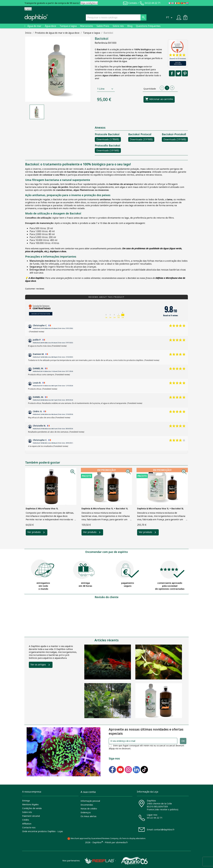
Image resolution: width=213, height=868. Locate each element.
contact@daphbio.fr (164, 829)
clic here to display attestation (132, 838)
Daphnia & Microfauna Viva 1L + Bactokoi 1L (105, 508)
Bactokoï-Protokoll (174, 134)
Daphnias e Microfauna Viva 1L (42, 508)
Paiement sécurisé (31, 816)
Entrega (26, 801)
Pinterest (185, 73)
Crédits (26, 820)
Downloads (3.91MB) (141, 139)
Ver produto (34, 532)
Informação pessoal (90, 801)
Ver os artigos (38, 665)
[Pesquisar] (116, 17)
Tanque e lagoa (68, 26)
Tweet (178, 73)
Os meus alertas (89, 816)
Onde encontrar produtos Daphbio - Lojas (43, 831)
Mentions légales (30, 804)
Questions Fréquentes (148, 26)
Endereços (86, 812)
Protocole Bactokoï (107, 134)
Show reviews (178, 63)
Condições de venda (32, 808)
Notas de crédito (89, 809)
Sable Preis (103, 26)
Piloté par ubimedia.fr (116, 842)
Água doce (50, 26)
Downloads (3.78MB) (108, 139)
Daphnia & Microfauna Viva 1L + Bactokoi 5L (160, 508)
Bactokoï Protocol (140, 134)
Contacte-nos (29, 827)
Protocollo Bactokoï (108, 145)
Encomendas (87, 805)
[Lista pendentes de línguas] (170, 17)
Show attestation (41, 314)
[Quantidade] (167, 88)
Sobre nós (118, 26)
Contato (133, 3)
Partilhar (172, 73)
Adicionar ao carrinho (159, 99)
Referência (101, 43)
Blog (130, 26)
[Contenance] (106, 89)
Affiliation (27, 824)
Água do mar (34, 26)
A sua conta (88, 792)
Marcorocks (87, 26)
